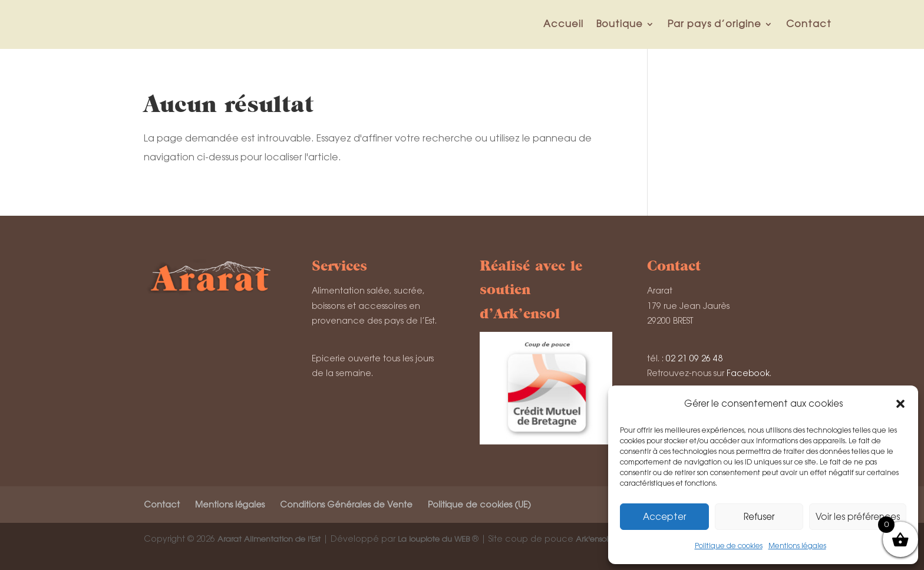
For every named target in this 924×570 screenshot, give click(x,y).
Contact (809, 24)
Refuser (759, 517)
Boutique (620, 24)
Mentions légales (797, 546)
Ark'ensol (592, 539)
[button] (900, 404)
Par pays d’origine (715, 24)
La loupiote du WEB (434, 539)
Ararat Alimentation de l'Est (269, 539)
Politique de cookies (729, 546)
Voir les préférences (858, 517)
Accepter (664, 517)
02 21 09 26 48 (694, 358)
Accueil (563, 24)
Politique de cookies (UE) (479, 505)
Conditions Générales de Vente (346, 505)
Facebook (748, 373)
